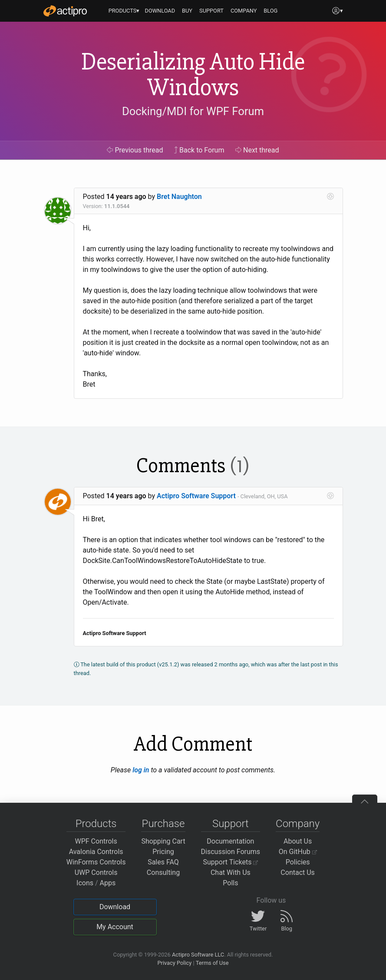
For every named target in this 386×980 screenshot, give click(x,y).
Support (231, 824)
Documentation (230, 841)
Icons (85, 883)
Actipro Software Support (196, 496)
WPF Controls (96, 841)
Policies (298, 862)
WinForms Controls (96, 862)
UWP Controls (96, 872)
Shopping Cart (163, 841)
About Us (298, 841)
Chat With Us (231, 872)
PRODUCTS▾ (124, 11)
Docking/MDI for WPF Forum (193, 111)
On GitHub (298, 852)
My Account (115, 927)
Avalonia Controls (96, 852)
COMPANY (244, 11)
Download (115, 907)
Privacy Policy (174, 963)
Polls (230, 883)
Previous (135, 150)
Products (96, 824)
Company (298, 824)
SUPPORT (211, 11)
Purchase (163, 824)
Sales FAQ (163, 862)
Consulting (163, 872)
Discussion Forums (231, 852)
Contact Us (298, 872)
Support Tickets (231, 862)
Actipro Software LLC (198, 955)
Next (257, 150)
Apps (108, 883)
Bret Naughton (179, 197)
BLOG (271, 11)
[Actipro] (65, 11)
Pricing (163, 852)
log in (141, 770)
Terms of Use (212, 963)
